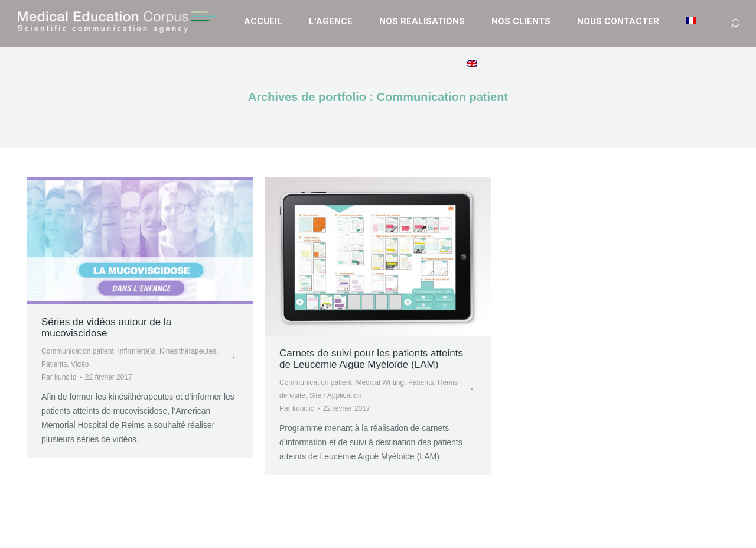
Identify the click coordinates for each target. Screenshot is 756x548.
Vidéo (80, 364)
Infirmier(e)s (136, 351)
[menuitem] (693, 22)
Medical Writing (380, 382)
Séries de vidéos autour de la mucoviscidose (106, 327)
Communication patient (78, 351)
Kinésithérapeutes (188, 351)
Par (59, 377)
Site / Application (336, 395)
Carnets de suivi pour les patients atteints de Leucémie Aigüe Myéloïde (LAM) (371, 359)
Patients (54, 364)
